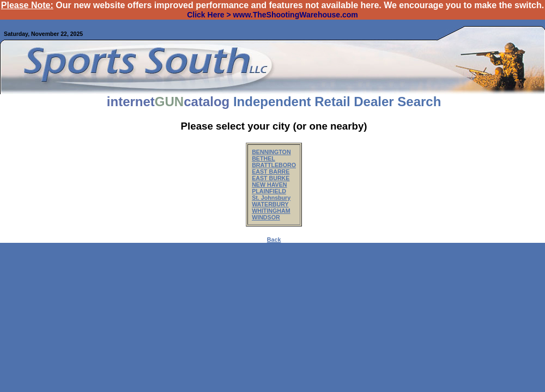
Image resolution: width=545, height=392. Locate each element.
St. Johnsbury (271, 198)
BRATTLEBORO (274, 165)
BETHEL (264, 158)
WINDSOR (266, 217)
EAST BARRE (271, 171)
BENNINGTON (271, 152)
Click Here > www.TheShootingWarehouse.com (272, 15)
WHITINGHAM (271, 211)
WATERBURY (270, 204)
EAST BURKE (271, 178)
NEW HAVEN (269, 185)
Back (274, 240)
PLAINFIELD (269, 191)
